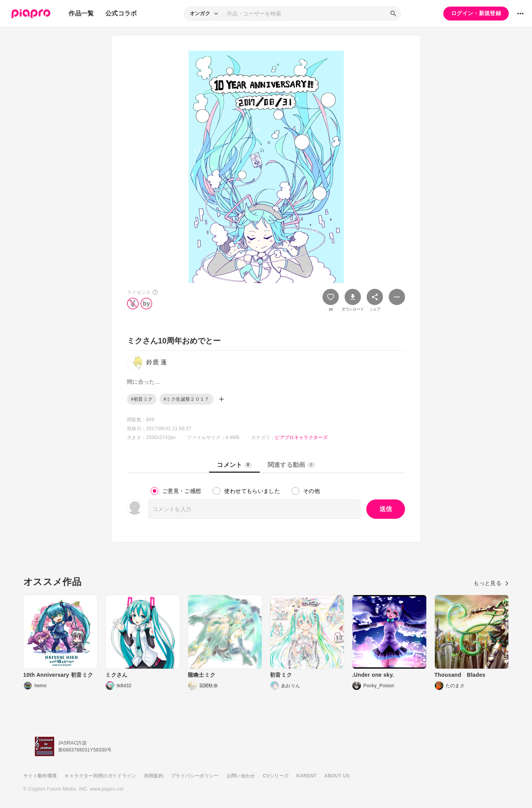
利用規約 (154, 776)
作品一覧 (81, 13)
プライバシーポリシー (195, 776)
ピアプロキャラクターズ (301, 437)
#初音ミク (142, 399)
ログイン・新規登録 (476, 13)
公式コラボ (121, 13)
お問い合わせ (241, 776)
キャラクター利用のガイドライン (100, 776)
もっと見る (491, 583)
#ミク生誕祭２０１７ (186, 399)
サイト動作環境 (40, 776)
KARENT (307, 776)
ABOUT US (337, 776)
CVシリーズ (276, 776)
